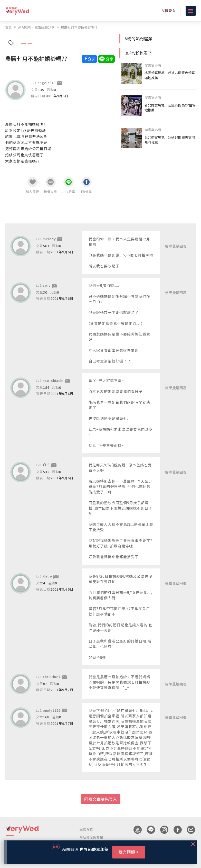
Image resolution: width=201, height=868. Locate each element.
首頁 (8, 27)
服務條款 (86, 829)
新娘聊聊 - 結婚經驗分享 (36, 27)
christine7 (52, 677)
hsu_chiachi (53, 380)
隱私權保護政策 (91, 837)
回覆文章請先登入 (101, 799)
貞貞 (46, 465)
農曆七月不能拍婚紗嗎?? (79, 27)
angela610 (47, 83)
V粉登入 (169, 11)
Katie (47, 576)
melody (49, 239)
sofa (47, 285)
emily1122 (52, 710)
